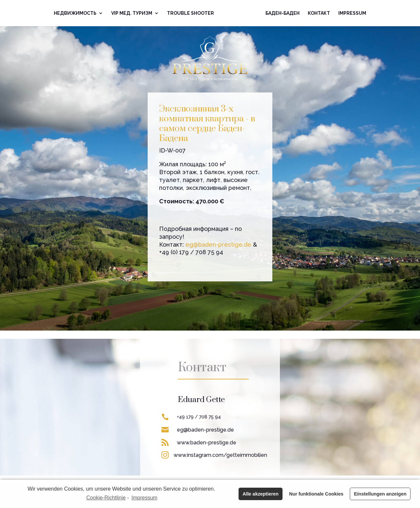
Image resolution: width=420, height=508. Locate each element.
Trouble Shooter (190, 13)
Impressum (352, 13)
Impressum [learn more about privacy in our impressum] (145, 498)
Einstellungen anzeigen (380, 494)
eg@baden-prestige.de (218, 244)
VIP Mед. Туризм (132, 13)
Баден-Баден (283, 13)
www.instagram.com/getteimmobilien (220, 455)
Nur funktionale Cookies (316, 494)
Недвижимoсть (75, 13)
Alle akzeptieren (261, 494)
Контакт (319, 13)
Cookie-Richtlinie (106, 498)
